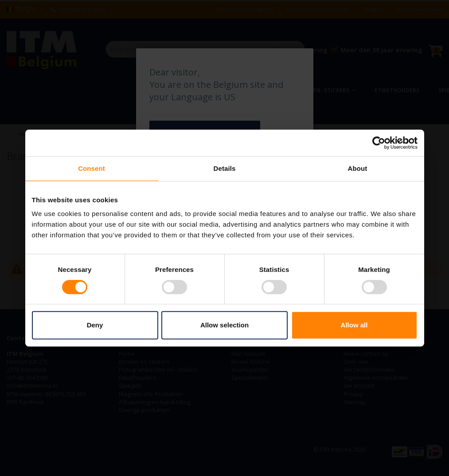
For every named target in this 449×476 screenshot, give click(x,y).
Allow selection (224, 325)
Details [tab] (225, 168)
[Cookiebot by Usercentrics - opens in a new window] (379, 143)
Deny (95, 325)
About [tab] (358, 168)
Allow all (354, 325)
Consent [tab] (92, 168)
